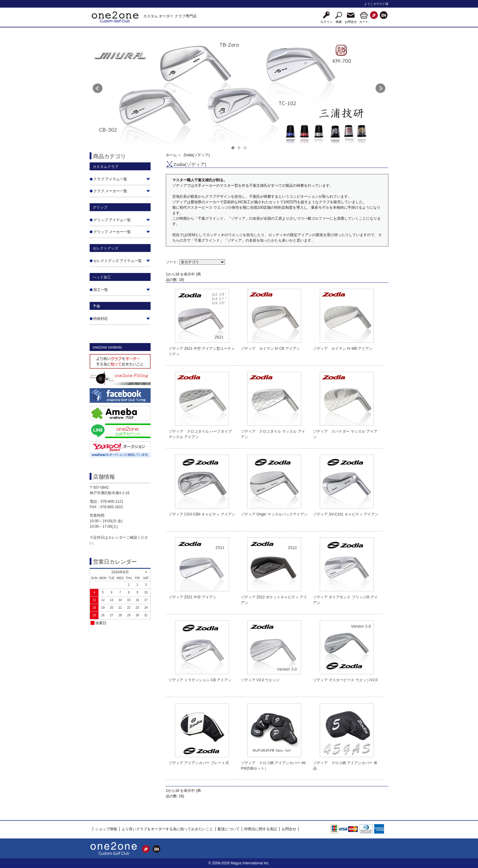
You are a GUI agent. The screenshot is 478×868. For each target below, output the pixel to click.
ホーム (171, 155)
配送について (229, 829)
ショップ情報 (106, 829)
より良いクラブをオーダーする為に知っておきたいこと (167, 829)
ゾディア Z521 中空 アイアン (193, 597)
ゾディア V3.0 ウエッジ (260, 680)
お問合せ (289, 829)
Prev (98, 88)
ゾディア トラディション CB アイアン (200, 680)
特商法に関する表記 (261, 829)
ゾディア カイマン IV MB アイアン (343, 349)
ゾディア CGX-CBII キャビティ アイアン (202, 514)
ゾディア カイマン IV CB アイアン (270, 349)
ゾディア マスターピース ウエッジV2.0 (345, 680)
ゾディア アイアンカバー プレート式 (199, 763)
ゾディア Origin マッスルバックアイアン (274, 514)
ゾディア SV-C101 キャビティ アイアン (346, 514)
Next (380, 88)
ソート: (172, 262)
